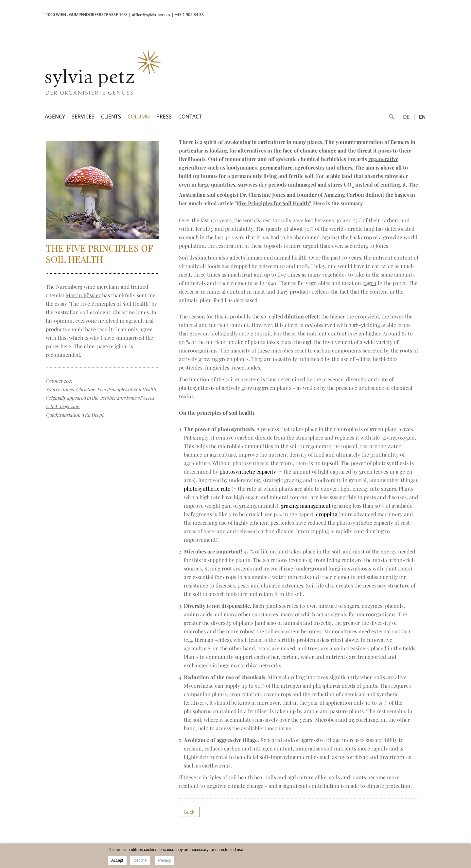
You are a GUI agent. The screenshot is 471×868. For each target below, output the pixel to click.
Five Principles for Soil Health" (274, 203)
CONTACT (190, 117)
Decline (140, 860)
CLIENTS (111, 117)
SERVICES (83, 117)
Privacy (164, 860)
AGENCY (55, 117)
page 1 (369, 283)
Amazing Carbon (344, 195)
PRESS (164, 117)
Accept (117, 860)
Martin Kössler (83, 295)
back (189, 812)
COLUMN (139, 117)
